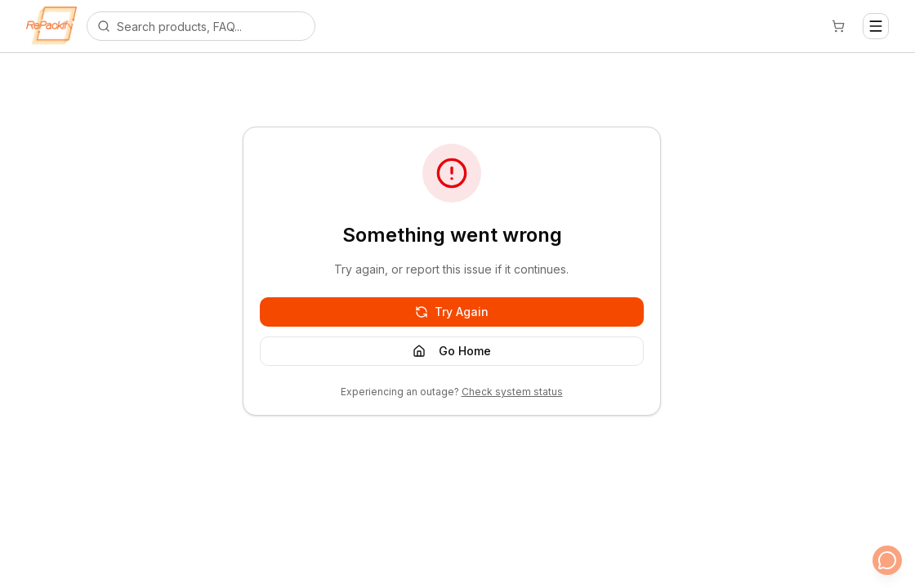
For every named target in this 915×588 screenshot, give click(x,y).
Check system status (512, 392)
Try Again (452, 312)
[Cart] (838, 26)
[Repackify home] (51, 26)
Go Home (452, 351)
